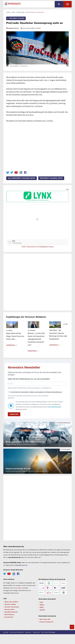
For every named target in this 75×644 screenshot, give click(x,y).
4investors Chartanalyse (12, 607)
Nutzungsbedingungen (54, 407)
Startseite (6, 632)
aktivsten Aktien (17, 588)
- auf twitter (38, 28)
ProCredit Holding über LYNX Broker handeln (37, 196)
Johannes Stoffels (30, 28)
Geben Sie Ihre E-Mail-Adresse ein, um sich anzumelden (29, 379)
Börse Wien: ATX (45, 619)
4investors (8, 12)
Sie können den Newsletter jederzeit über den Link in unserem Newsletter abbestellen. (28, 397)
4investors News (10, 609)
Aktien (14, 12)
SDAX (42, 607)
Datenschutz (36, 632)
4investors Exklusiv (10, 604)
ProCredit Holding (20, 12)
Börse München (9, 614)
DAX (41, 602)
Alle (67, 4)
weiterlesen (11, 345)
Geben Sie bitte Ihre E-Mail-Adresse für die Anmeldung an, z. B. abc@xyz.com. (30, 388)
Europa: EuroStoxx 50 (46, 622)
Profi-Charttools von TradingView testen (38, 247)
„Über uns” (37, 557)
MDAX (42, 605)
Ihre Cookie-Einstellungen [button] (48, 632)
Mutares (33, 330)
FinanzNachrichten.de (11, 612)
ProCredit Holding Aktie (51, 178)
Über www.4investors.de (17, 632)
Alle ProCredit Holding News (21, 178)
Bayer (10, 330)
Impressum (28, 632)
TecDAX (42, 610)
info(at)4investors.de (21, 565)
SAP (67, 324)
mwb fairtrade (9, 617)
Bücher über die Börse (11, 602)
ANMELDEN (14, 414)
